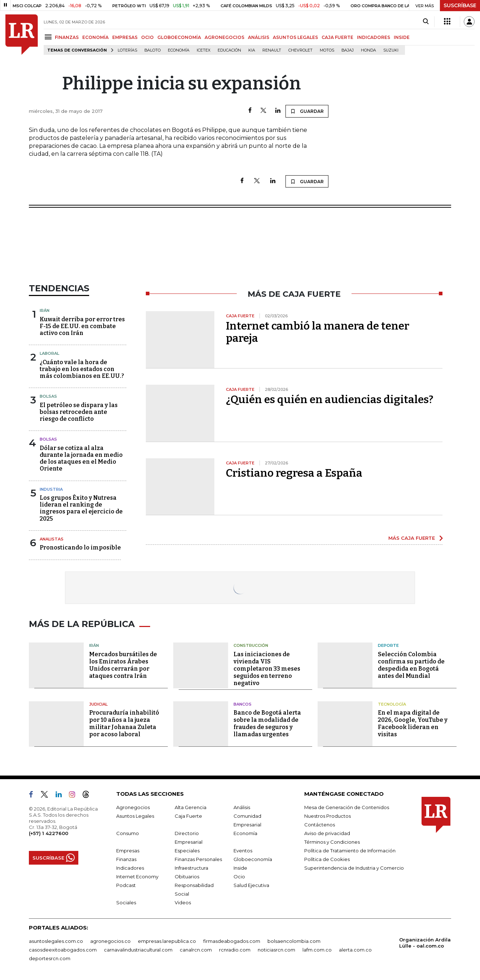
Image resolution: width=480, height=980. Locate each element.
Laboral (49, 353)
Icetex (204, 50)
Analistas (52, 539)
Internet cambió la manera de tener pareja (318, 332)
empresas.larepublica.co (167, 941)
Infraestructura (191, 868)
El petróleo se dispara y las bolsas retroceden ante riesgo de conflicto (79, 412)
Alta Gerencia (191, 807)
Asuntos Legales (135, 816)
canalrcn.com (196, 950)
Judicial (98, 704)
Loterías (127, 50)
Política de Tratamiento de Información (350, 851)
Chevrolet (300, 50)
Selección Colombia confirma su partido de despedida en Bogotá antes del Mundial (411, 665)
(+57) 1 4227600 (49, 833)
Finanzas (126, 859)
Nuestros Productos (328, 816)
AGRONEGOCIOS (224, 37)
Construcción (251, 645)
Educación (229, 50)
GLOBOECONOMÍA (179, 37)
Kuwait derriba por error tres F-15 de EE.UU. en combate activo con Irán (82, 326)
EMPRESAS (125, 37)
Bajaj (348, 50)
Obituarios (187, 877)
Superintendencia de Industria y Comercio (354, 868)
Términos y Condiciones (332, 842)
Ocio (239, 877)
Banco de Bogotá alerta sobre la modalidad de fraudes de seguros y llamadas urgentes (267, 723)
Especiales (187, 851)
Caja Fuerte (188, 816)
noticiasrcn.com (276, 950)
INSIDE (402, 37)
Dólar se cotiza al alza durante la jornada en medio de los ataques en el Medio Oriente (81, 458)
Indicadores (130, 868)
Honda (368, 50)
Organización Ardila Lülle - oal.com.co (425, 943)
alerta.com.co (355, 950)
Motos (327, 50)
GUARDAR (307, 111)
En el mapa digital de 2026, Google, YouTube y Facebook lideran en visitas (413, 723)
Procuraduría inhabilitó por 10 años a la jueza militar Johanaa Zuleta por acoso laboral (124, 723)
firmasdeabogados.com (232, 941)
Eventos (243, 851)
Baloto (152, 50)
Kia (252, 50)
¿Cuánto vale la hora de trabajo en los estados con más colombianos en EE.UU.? (82, 369)
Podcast (126, 885)
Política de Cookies (327, 859)
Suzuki (391, 50)
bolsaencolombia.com (294, 941)
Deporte (388, 645)
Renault (272, 50)
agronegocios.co (110, 941)
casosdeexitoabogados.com (63, 950)
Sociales (126, 902)
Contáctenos (320, 825)
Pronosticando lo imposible (80, 548)
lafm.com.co (317, 950)
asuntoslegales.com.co (56, 941)
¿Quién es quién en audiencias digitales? (330, 399)
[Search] (426, 22)
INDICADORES (374, 37)
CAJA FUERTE (337, 37)
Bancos (243, 704)
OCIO (147, 37)
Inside (240, 868)
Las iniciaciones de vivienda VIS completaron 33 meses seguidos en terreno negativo (267, 669)
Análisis (242, 807)
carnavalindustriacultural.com (138, 950)
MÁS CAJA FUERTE (412, 538)
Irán (45, 310)
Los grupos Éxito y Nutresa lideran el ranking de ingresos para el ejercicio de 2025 (81, 508)
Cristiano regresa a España (294, 473)
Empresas (128, 851)
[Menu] (49, 37)
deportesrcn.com (50, 958)
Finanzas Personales (198, 859)
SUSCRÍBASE (460, 5)
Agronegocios (133, 807)
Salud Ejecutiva (251, 885)
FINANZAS (67, 37)
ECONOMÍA (95, 37)
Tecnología (392, 704)
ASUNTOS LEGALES (295, 37)
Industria (51, 489)
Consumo (128, 833)
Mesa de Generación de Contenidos (347, 807)
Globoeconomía (253, 859)
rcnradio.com (235, 950)
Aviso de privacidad (327, 833)
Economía (179, 50)
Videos (183, 902)
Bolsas (48, 396)
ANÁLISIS (259, 37)
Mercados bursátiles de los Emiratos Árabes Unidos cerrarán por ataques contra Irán (123, 665)
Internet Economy (137, 877)
